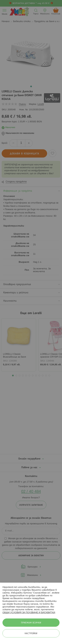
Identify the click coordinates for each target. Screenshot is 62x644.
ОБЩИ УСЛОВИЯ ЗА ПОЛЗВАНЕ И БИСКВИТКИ (29, 613)
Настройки (31, 634)
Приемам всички (31, 623)
